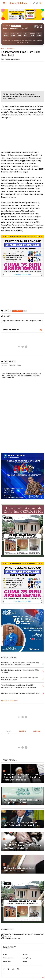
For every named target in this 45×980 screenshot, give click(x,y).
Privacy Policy (27, 958)
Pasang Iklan (7, 961)
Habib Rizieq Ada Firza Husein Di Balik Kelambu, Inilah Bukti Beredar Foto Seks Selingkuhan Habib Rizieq (22, 777)
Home (3, 49)
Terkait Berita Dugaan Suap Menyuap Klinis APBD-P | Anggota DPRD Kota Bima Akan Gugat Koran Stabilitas (22, 845)
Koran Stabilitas (18, 3)
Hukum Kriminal (10, 49)
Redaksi (25, 955)
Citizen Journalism (9, 958)
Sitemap (25, 961)
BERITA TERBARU (9, 701)
